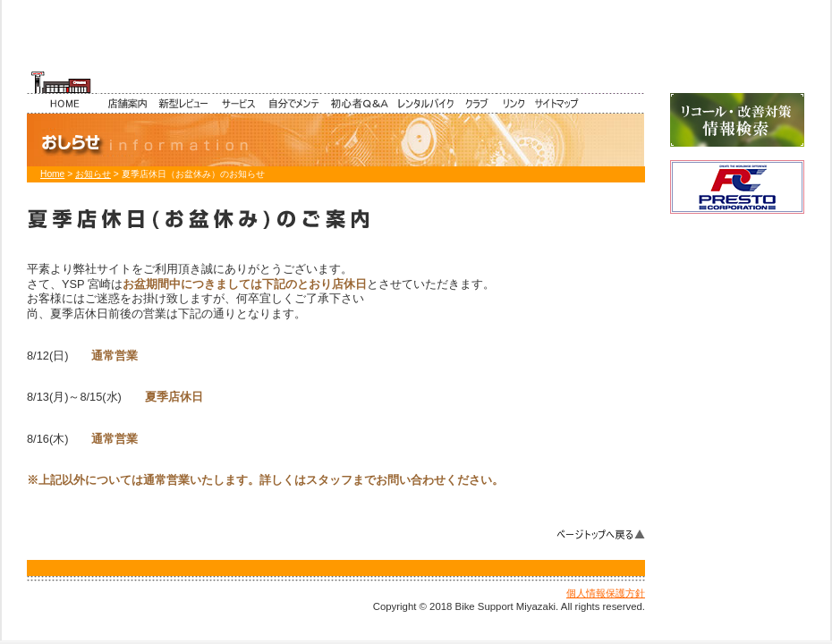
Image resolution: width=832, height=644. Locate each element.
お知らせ (93, 174)
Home (52, 174)
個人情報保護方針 (606, 593)
